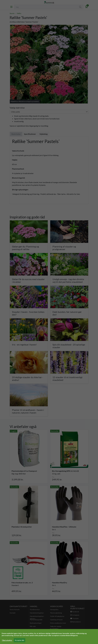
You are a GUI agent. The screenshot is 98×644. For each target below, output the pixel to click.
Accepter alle (19, 640)
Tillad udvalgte (7, 640)
